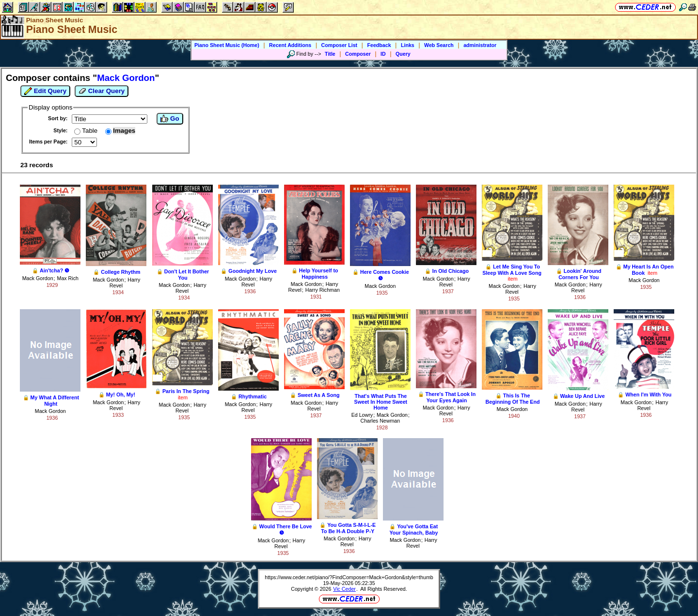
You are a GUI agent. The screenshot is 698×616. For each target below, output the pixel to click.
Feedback (379, 45)
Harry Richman (323, 290)
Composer (358, 54)
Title (330, 54)
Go (170, 119)
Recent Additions (290, 45)
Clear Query (102, 91)
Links (408, 45)
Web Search (439, 45)
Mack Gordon (38, 278)
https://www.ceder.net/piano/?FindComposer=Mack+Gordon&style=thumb (349, 577)
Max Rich (68, 278)
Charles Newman (380, 421)
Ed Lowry (362, 415)
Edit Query (45, 91)
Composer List (340, 45)
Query (403, 54)
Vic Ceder (344, 589)
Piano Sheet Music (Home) (227, 45)
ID (383, 54)
